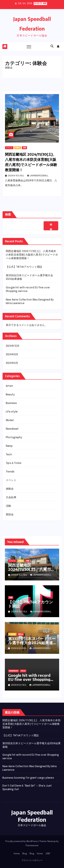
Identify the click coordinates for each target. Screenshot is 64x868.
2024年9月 (12, 355)
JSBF (48, 854)
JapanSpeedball (38, 176)
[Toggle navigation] (29, 47)
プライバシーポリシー (32, 860)
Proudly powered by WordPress (22, 841)
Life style (12, 412)
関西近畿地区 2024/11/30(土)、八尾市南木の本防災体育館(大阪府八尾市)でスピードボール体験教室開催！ (32, 255)
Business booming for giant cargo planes (28, 778)
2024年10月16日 (16, 176)
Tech (9, 455)
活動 (24, 148)
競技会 (10, 515)
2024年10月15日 (20, 612)
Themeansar (32, 846)
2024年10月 (13, 346)
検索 (8, 214)
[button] (52, 46)
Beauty (10, 395)
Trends (10, 472)
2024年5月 (12, 363)
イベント (9, 148)
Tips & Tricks (14, 463)
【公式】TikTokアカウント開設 (24, 267)
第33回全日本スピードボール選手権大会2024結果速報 (32, 643)
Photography (14, 437)
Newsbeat (12, 429)
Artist (9, 386)
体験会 (18, 148)
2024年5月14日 (19, 685)
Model (10, 420)
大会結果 (11, 497)
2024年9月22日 (19, 648)
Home (17, 854)
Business (11, 403)
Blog (25, 854)
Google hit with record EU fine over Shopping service (29, 679)
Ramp (9, 446)
